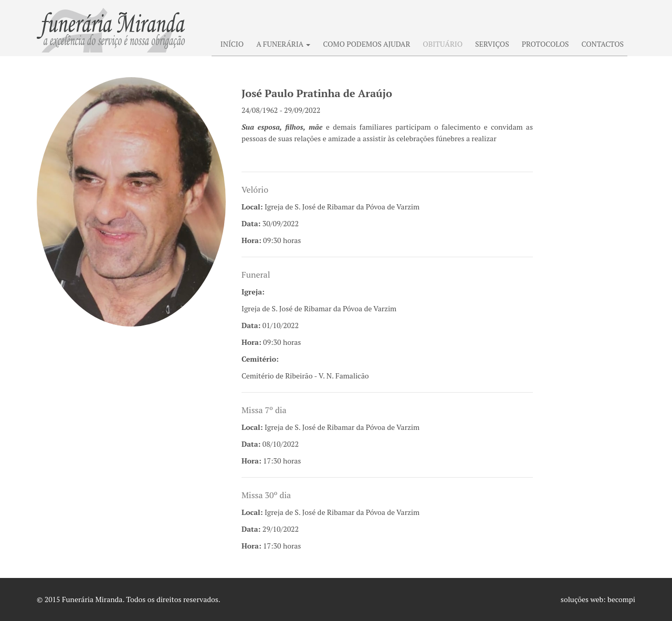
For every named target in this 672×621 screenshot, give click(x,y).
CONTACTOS (603, 44)
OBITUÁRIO (443, 44)
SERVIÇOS (492, 44)
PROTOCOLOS (545, 44)
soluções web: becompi (598, 599)
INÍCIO (232, 44)
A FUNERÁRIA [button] (283, 44)
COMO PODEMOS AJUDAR (366, 44)
